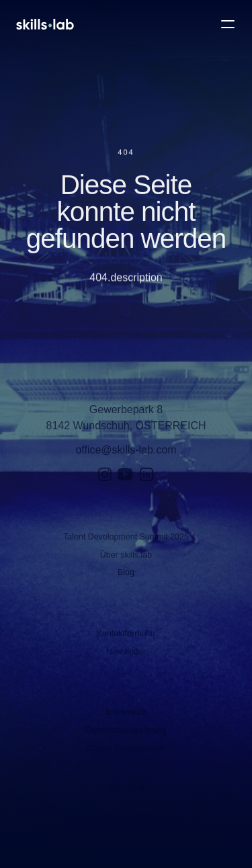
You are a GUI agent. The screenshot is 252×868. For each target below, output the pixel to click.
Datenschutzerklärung (126, 730)
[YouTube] (125, 474)
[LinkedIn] (146, 474)
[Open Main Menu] (228, 24)
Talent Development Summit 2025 (126, 537)
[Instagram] (105, 474)
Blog (126, 572)
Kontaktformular (126, 634)
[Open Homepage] (45, 24)
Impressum (126, 712)
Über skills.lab (126, 555)
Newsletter (126, 652)
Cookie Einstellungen (126, 748)
